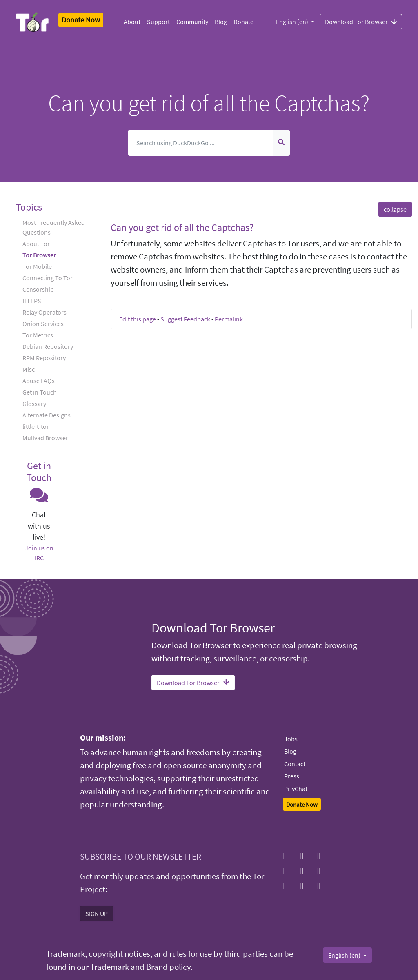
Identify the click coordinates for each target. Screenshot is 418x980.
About (132, 22)
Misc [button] (29, 369)
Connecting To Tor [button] (48, 278)
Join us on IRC (39, 553)
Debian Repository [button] (48, 346)
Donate (243, 22)
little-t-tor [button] (36, 426)
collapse (395, 209)
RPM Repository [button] (44, 358)
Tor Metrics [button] (38, 335)
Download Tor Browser (361, 21)
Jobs (291, 739)
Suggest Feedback (185, 319)
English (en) (293, 22)
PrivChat (296, 789)
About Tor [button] (36, 244)
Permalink (229, 319)
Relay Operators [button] (44, 312)
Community (192, 22)
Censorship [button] (38, 289)
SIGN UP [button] (97, 913)
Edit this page (138, 319)
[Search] (201, 143)
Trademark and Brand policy (140, 967)
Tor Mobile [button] (37, 266)
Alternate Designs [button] (47, 415)
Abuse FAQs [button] (39, 381)
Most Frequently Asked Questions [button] (54, 227)
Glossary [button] (34, 404)
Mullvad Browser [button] (45, 438)
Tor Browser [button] (39, 255)
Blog (221, 22)
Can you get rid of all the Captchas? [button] (182, 227)
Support (158, 22)
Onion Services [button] (43, 324)
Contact (295, 764)
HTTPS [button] (32, 301)
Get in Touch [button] (40, 392)
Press (292, 776)
